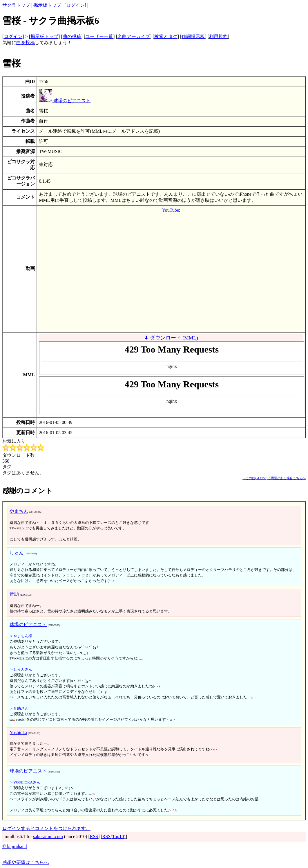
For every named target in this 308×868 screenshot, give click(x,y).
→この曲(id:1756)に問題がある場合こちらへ (274, 478)
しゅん (17, 553)
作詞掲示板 (193, 36)
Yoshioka (18, 733)
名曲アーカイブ (134, 36)
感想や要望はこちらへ (26, 862)
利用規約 (218, 36)
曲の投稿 (72, 36)
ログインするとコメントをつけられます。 (46, 828)
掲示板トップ (47, 5)
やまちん (19, 511)
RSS (94, 836)
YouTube (171, 210)
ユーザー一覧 (99, 36)
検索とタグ (166, 36)
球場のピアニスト (65, 101)
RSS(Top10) (114, 836)
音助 (14, 594)
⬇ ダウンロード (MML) (171, 338)
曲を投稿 (26, 43)
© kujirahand (15, 846)
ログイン (75, 5)
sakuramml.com (48, 836)
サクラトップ (16, 5)
